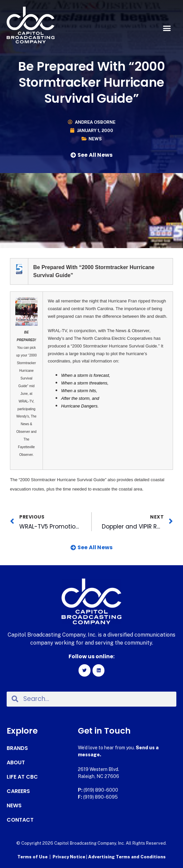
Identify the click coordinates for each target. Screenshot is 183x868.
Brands (17, 748)
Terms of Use (32, 857)
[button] (167, 28)
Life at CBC (22, 777)
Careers (18, 791)
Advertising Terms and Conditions (127, 857)
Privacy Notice (69, 857)
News (95, 139)
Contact (20, 820)
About (16, 763)
